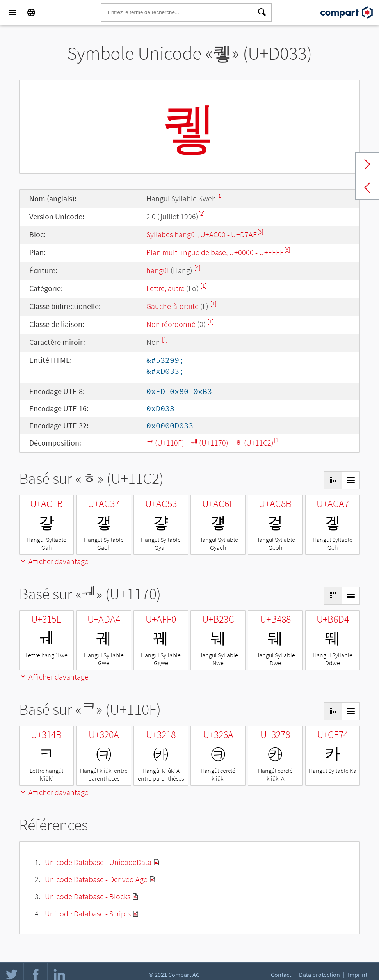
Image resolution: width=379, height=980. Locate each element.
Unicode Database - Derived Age (96, 879)
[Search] (262, 12)
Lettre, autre (165, 288)
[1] (220, 196)
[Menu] (12, 12)
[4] (197, 267)
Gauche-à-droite (173, 306)
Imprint (358, 975)
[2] (202, 214)
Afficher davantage (54, 561)
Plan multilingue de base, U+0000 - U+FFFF (215, 252)
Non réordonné (171, 324)
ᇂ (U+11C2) (254, 443)
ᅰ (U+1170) (209, 443)
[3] (260, 232)
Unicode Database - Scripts (88, 913)
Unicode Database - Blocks (88, 896)
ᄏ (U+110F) (165, 443)
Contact (281, 975)
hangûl (158, 270)
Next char (367, 164)
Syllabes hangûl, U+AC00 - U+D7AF (202, 234)
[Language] (31, 12)
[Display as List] (351, 480)
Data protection (319, 975)
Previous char (367, 188)
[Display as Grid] (333, 480)
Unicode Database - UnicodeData (98, 862)
